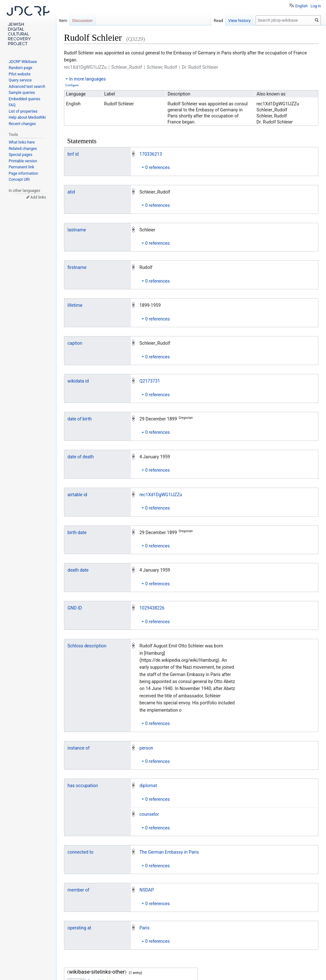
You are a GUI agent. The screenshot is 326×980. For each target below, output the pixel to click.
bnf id (73, 154)
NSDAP (147, 890)
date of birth (80, 419)
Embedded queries (24, 99)
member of (78, 890)
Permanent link (21, 167)
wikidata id (78, 381)
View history (240, 21)
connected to (80, 852)
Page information (23, 173)
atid (71, 192)
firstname (77, 267)
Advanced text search (27, 87)
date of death (81, 457)
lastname (77, 230)
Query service (20, 80)
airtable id (77, 495)
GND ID (75, 608)
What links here (22, 142)
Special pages (20, 155)
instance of (78, 748)
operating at (79, 928)
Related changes (23, 149)
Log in (316, 6)
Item (63, 21)
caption (75, 343)
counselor (149, 814)
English (302, 6)
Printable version (23, 161)
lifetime (75, 305)
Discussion (82, 21)
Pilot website (20, 74)
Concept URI (19, 180)
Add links (38, 197)
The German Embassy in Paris (169, 852)
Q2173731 (150, 381)
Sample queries (22, 93)
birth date (77, 532)
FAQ (12, 105)
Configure (72, 85)
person (146, 748)
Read (218, 21)
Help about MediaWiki (27, 117)
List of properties (23, 111)
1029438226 (152, 608)
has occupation (83, 786)
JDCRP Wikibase (23, 62)
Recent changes (22, 124)
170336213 (151, 154)
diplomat (148, 786)
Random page (20, 68)
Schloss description (87, 646)
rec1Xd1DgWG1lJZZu (161, 495)
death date (78, 570)
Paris (145, 928)
